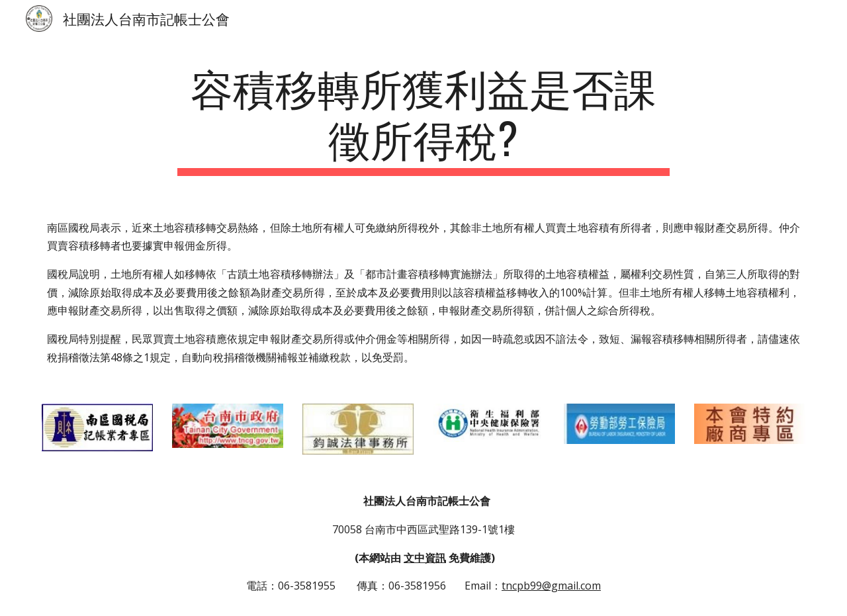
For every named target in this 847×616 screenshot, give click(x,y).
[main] (423, 118)
